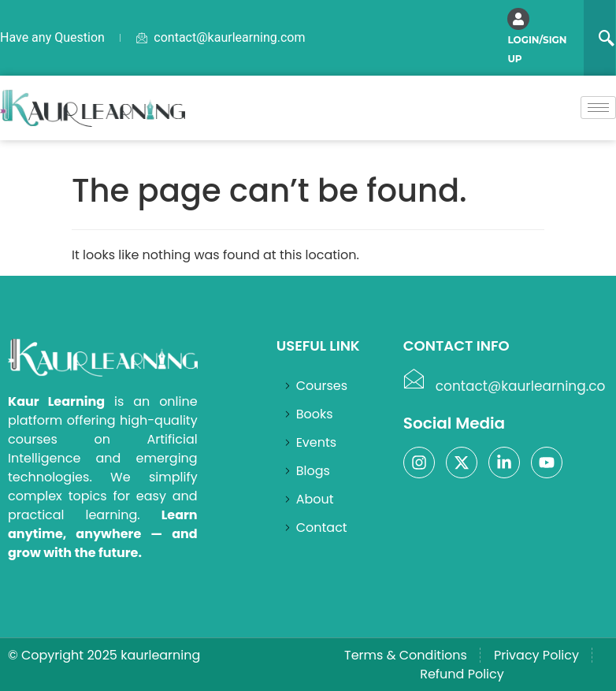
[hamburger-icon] (598, 108)
